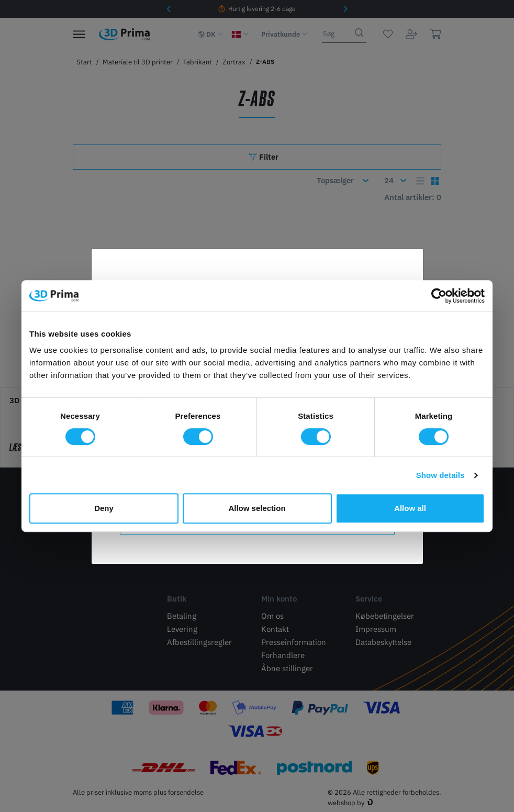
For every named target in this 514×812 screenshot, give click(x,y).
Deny (104, 508)
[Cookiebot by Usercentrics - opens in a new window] (439, 296)
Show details (440, 475)
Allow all (410, 508)
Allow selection (257, 508)
